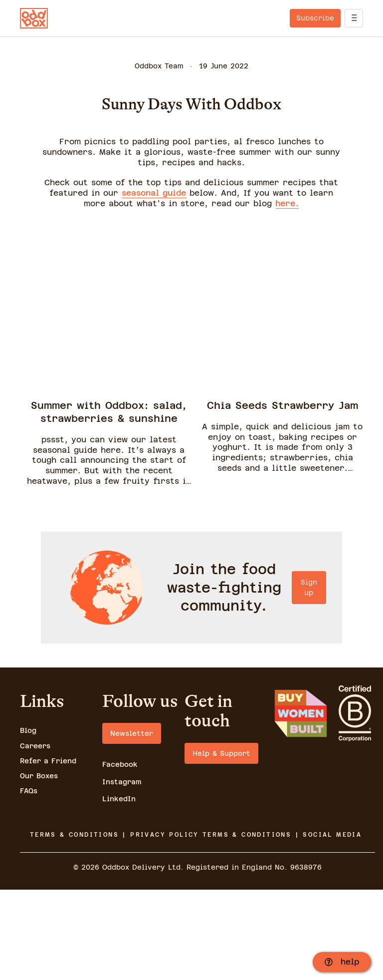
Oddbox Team (159, 66)
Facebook (120, 855)
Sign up (191, 717)
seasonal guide (154, 193)
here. (287, 203)
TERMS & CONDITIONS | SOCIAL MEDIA (282, 925)
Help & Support (221, 844)
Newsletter (132, 824)
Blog (28, 821)
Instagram (122, 872)
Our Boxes (39, 866)
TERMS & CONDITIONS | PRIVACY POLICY (114, 925)
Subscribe (315, 18)
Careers (35, 836)
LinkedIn (119, 889)
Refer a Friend (48, 851)
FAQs (29, 882)
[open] (354, 18)
